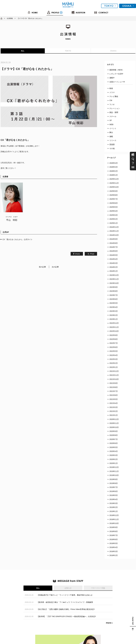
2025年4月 (114, 211)
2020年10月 (114, 427)
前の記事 (42, 267)
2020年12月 (114, 419)
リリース (113, 140)
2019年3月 (114, 503)
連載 (111, 136)
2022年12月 (114, 323)
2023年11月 (114, 279)
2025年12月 (114, 179)
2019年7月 (114, 487)
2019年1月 (114, 511)
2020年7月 (114, 439)
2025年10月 (114, 187)
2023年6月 (114, 299)
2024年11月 (114, 231)
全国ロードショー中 (117, 82)
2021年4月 (114, 403)
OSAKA (113, 51)
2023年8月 (114, 291)
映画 (111, 88)
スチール (113, 116)
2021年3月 (114, 407)
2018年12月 (114, 515)
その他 (112, 148)
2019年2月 (114, 507)
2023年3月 (114, 311)
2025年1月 (114, 223)
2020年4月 (114, 451)
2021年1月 (114, 415)
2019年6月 (114, 491)
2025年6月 (114, 203)
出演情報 (10, 18)
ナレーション (115, 108)
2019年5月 (114, 495)
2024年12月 (114, 227)
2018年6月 (114, 539)
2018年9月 (114, 527)
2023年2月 (114, 315)
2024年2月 (114, 267)
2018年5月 (114, 543)
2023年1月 (114, 319)
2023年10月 (114, 283)
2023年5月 (114, 303)
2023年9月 (114, 287)
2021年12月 (114, 371)
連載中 (112, 78)
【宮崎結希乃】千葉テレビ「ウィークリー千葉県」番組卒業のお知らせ (65, 595)
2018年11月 (114, 519)
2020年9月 (114, 431)
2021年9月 (114, 383)
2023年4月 (114, 307)
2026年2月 (114, 171)
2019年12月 (114, 467)
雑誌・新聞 (114, 112)
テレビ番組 (114, 96)
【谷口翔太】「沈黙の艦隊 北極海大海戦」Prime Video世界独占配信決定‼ (66, 609)
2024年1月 (114, 271)
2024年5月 (114, 255)
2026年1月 (114, 175)
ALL (23, 51)
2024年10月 (114, 235)
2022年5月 (114, 351)
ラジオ (112, 104)
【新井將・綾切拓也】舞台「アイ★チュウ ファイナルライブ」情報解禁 (65, 602)
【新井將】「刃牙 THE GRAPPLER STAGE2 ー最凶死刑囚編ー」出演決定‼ (66, 616)
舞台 (111, 132)
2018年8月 (114, 531)
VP (111, 120)
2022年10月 (114, 331)
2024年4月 (114, 259)
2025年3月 (114, 215)
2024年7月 (114, 247)
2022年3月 (114, 359)
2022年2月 (114, 363)
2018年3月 (114, 551)
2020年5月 (114, 447)
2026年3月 (114, 167)
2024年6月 (114, 251)
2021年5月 (114, 399)
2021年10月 (114, 379)
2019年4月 (114, 499)
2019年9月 (114, 479)
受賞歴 (112, 144)
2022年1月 (114, 367)
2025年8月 (114, 195)
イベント (113, 128)
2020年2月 (114, 459)
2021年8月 (114, 387)
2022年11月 (114, 327)
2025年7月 (114, 199)
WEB (111, 124)
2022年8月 (114, 339)
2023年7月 (114, 295)
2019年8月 (114, 483)
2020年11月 (114, 423)
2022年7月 (114, 343)
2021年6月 (114, 395)
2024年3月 (114, 263)
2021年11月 (114, 375)
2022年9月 (114, 335)
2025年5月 (114, 207)
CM (111, 100)
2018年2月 (114, 555)
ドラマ (112, 92)
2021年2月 (114, 411)
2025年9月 (114, 191)
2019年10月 (114, 475)
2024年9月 (114, 239)
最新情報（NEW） (117, 70)
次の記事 (55, 267)
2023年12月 (114, 275)
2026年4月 (114, 163)
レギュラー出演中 (116, 74)
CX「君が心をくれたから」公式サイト (17, 239)
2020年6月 (114, 443)
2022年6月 (114, 347)
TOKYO (68, 51)
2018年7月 (114, 535)
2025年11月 (114, 183)
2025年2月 (114, 219)
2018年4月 (114, 547)
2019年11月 (114, 471)
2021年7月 (114, 391)
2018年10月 (114, 523)
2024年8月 (114, 243)
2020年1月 (114, 463)
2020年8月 (114, 435)
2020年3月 (114, 455)
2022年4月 (114, 355)
